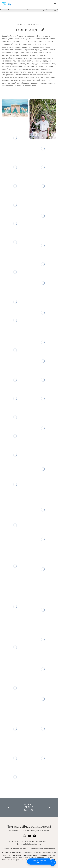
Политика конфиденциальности (16, 848)
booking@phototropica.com (29, 844)
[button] (53, 863)
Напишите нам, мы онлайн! (39, 861)
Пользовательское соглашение (43, 848)
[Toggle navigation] (55, 4)
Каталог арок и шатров (29, 807)
